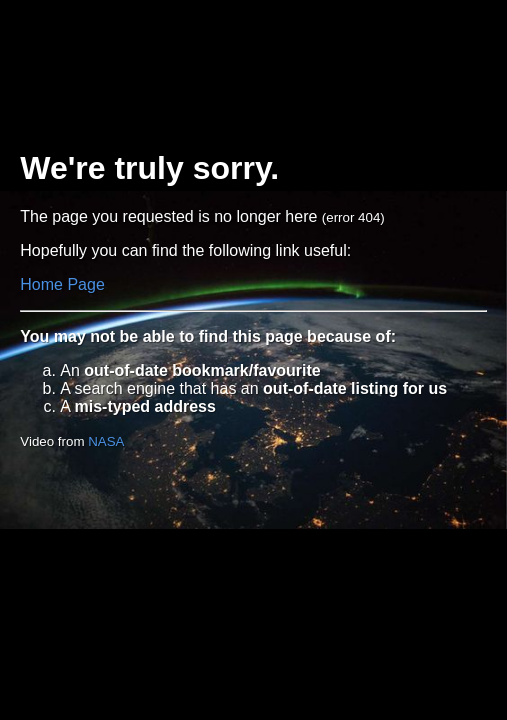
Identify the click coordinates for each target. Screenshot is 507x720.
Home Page (62, 284)
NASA (106, 441)
